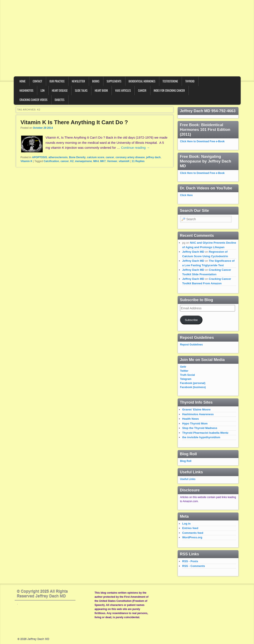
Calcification (51, 161)
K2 (72, 161)
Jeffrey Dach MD (193, 252)
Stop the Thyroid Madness (200, 428)
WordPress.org (192, 537)
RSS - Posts (190, 561)
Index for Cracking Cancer (169, 90)
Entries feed (190, 528)
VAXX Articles (123, 90)
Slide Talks (81, 90)
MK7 (103, 161)
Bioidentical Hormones (142, 81)
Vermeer (112, 161)
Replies (138, 161)
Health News (190, 419)
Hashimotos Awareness (198, 414)
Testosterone (170, 81)
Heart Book (101, 90)
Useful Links (188, 479)
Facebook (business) (193, 387)
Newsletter (78, 81)
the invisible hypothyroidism (201, 437)
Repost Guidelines (191, 345)
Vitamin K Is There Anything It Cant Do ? (74, 122)
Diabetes (59, 100)
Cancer (142, 90)
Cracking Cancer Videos (33, 100)
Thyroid (190, 81)
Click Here (186, 195)
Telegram (186, 379)
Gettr (183, 367)
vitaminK (124, 161)
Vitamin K (26, 161)
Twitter (184, 371)
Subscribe (191, 320)
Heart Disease (60, 90)
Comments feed (193, 533)
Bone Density (77, 157)
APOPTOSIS (39, 157)
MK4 (96, 161)
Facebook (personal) (193, 383)
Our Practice (57, 81)
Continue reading (135, 148)
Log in (186, 524)
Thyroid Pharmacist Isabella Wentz (205, 433)
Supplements (114, 81)
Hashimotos (26, 90)
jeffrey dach (153, 157)
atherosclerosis (58, 157)
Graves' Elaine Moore (196, 409)
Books (96, 81)
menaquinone (83, 161)
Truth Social (187, 375)
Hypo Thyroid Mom (195, 423)
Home (22, 81)
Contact (38, 81)
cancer (110, 157)
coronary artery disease (130, 157)
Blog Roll (186, 461)
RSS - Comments (194, 566)
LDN (43, 90)
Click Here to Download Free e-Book (202, 141)
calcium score (96, 157)
